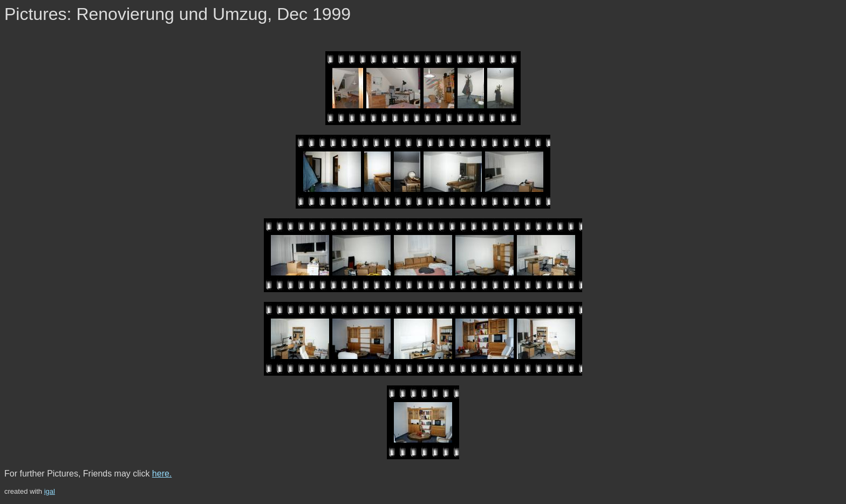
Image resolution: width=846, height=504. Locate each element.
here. (162, 474)
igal (50, 491)
